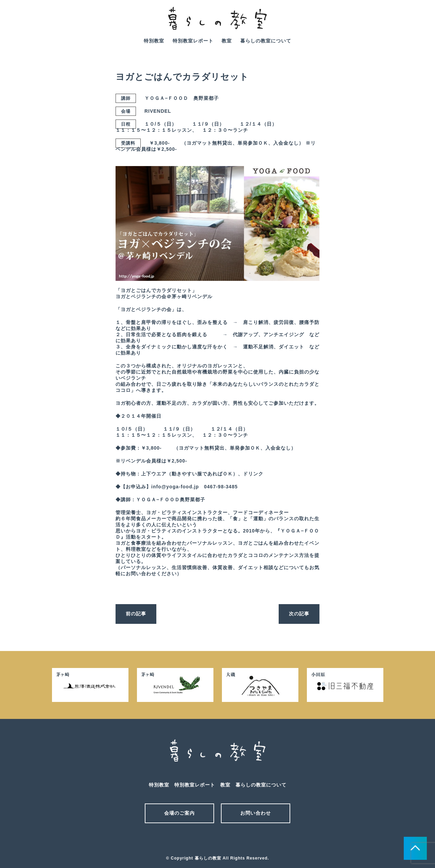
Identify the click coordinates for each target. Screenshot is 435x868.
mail (399, 23)
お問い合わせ (256, 813)
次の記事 (299, 614)
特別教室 (154, 41)
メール (206, 840)
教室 (227, 41)
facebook (418, 23)
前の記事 (136, 614)
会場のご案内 (179, 813)
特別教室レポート (193, 41)
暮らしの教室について (266, 41)
